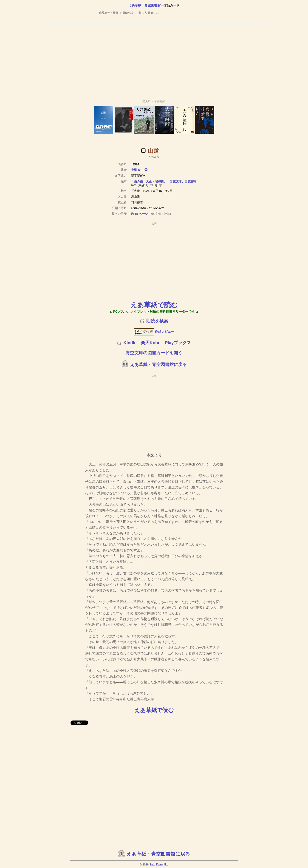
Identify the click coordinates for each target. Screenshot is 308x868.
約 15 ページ (139, 214)
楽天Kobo (151, 343)
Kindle (130, 343)
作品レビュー (154, 332)
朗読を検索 (157, 321)
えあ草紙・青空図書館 (144, 5)
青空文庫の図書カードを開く (154, 353)
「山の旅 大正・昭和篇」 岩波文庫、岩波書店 (164, 181)
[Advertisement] (154, 60)
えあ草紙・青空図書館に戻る (158, 365)
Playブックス (178, 343)
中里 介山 (137, 170)
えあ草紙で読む (154, 305)
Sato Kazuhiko (159, 865)
